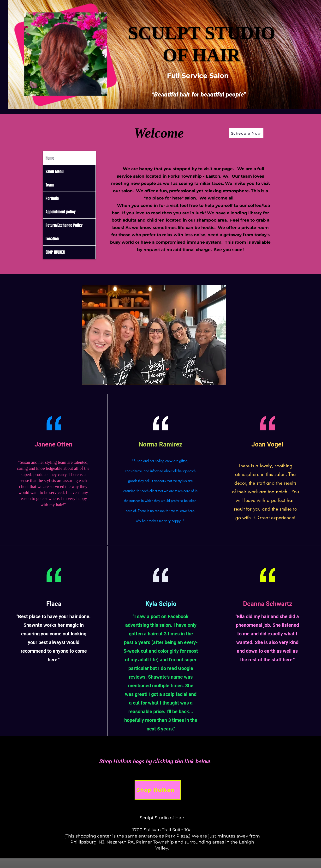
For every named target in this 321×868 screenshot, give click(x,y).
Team (50, 185)
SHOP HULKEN (55, 252)
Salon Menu (55, 172)
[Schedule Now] (246, 133)
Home (50, 158)
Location (52, 239)
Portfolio (52, 198)
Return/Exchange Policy (64, 225)
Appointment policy (61, 212)
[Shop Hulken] (158, 790)
